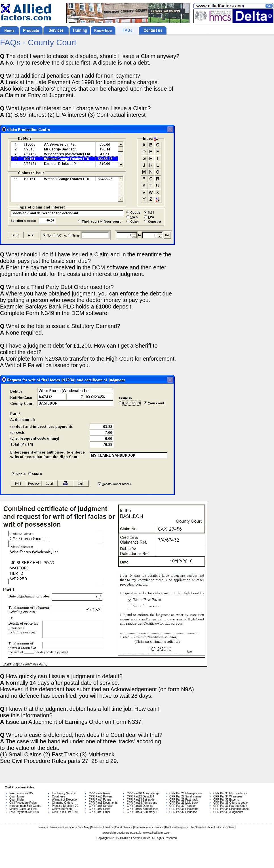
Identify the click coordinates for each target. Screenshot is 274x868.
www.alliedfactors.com (157, 833)
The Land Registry (176, 827)
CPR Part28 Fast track (184, 800)
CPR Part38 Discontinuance (231, 809)
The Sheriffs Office (201, 827)
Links (217, 827)
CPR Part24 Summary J (142, 812)
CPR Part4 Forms (100, 800)
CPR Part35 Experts (226, 800)
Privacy (43, 827)
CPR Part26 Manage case (186, 793)
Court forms (17, 796)
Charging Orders (62, 803)
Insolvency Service (64, 793)
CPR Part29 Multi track (184, 803)
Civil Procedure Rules (23, 803)
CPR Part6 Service (101, 806)
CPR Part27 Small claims (185, 796)
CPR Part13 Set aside (141, 800)
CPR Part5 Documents (103, 803)
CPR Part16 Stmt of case (143, 809)
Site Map (84, 827)
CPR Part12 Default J (140, 796)
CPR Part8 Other (100, 812)
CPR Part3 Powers (101, 796)
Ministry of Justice (102, 827)
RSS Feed (229, 827)
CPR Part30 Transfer (183, 806)
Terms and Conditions (63, 827)
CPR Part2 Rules (100, 793)
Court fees (58, 796)
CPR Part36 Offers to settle (230, 803)
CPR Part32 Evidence (183, 812)
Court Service (124, 827)
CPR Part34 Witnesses (228, 796)
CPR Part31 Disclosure (184, 809)
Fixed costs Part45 (21, 793)
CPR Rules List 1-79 (65, 812)
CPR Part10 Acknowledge (143, 793)
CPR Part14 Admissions (142, 803)
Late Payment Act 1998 (24, 812)
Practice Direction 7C (65, 806)
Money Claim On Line (23, 809)
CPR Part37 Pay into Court (230, 806)
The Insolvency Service (148, 827)
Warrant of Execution (65, 800)
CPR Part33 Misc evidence (230, 793)
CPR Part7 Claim (100, 809)
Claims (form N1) (63, 809)
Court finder (17, 800)
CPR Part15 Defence (140, 806)
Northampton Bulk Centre (25, 806)
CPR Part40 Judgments (228, 812)
